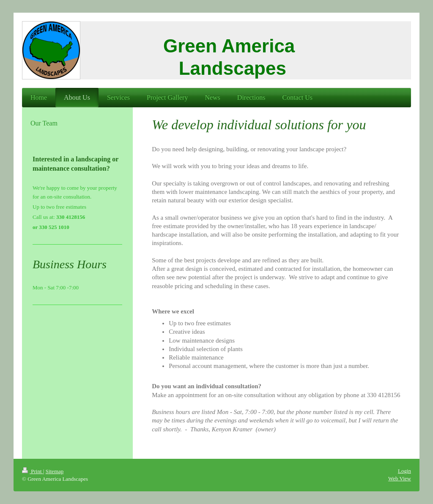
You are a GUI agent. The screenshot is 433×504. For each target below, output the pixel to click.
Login (404, 471)
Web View (400, 478)
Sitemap (55, 471)
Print (33, 471)
